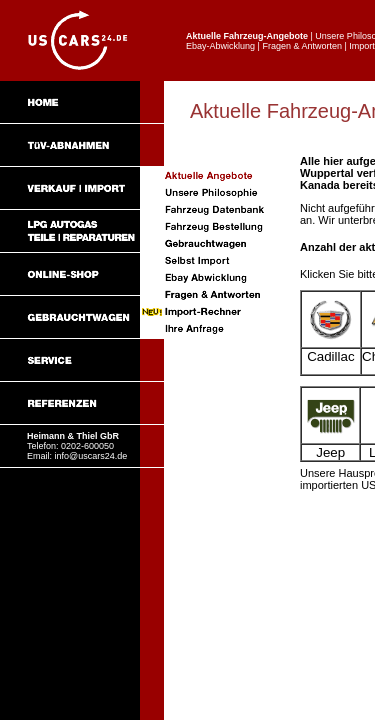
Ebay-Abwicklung (220, 46)
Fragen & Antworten (302, 46)
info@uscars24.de (91, 456)
